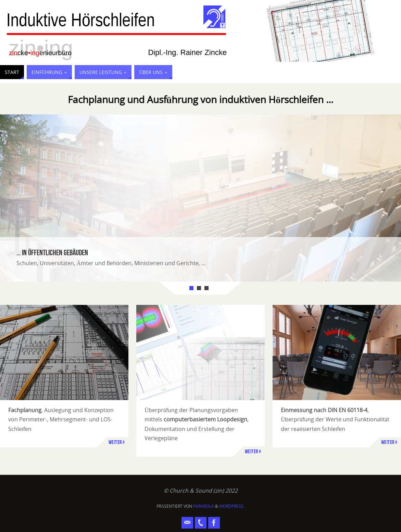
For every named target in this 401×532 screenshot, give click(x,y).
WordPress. (232, 506)
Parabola (204, 506)
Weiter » (117, 442)
